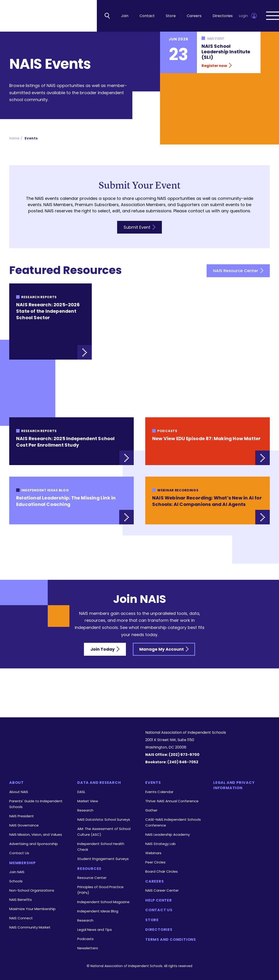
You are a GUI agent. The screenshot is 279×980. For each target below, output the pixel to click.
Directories (223, 16)
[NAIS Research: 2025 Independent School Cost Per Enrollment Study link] (71, 442)
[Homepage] (71, 737)
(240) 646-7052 (183, 762)
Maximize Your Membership (32, 909)
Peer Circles (155, 862)
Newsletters (88, 948)
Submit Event (139, 228)
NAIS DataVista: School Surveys (104, 819)
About (16, 783)
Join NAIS (17, 872)
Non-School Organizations (32, 890)
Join (125, 16)
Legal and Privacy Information (234, 785)
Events (31, 139)
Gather (151, 810)
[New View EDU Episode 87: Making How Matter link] (208, 442)
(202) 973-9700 (184, 755)
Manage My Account (164, 650)
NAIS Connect (21, 918)
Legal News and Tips (95, 930)
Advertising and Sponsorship (34, 844)
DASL (81, 792)
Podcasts (85, 939)
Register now (217, 66)
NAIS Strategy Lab (160, 844)
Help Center (159, 900)
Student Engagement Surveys (103, 859)
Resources (89, 869)
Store (171, 16)
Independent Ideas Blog (98, 911)
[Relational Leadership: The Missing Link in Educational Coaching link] (71, 501)
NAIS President (22, 816)
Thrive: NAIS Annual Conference (172, 801)
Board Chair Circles (162, 871)
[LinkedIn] (64, 755)
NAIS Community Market (30, 927)
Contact (147, 16)
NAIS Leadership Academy (168, 834)
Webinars (153, 853)
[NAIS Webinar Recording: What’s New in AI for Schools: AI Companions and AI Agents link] (208, 501)
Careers (194, 16)
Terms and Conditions (171, 940)
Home (14, 139)
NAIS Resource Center (238, 272)
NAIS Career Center (162, 890)
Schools (16, 881)
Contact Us (19, 853)
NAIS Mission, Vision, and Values (36, 834)
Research (85, 810)
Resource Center (92, 878)
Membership (22, 863)
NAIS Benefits (21, 900)
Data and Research (99, 783)
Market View (88, 801)
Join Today (105, 650)
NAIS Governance (24, 825)
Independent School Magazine (103, 902)
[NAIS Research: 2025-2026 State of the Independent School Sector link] (50, 322)
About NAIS (19, 792)
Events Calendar (159, 792)
